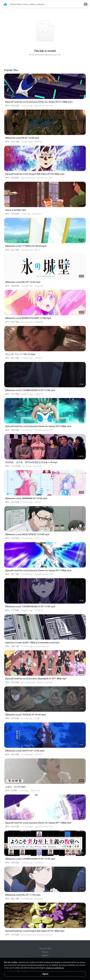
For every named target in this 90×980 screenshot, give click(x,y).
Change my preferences (55, 968)
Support (45, 955)
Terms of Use (45, 948)
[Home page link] (5, 4)
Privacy (45, 952)
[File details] (45, 90)
